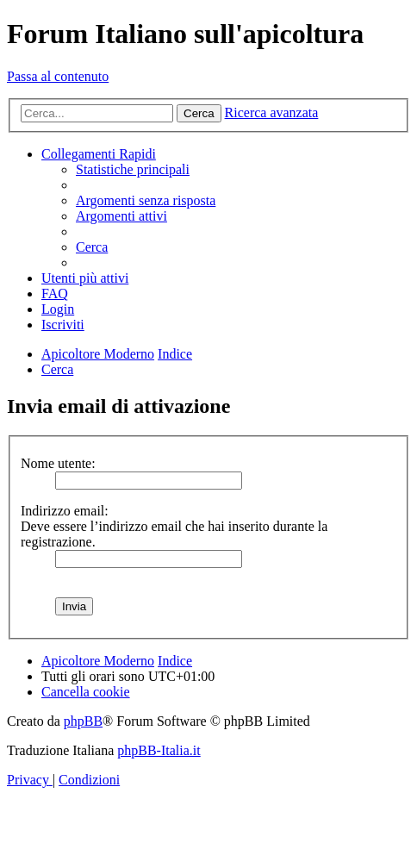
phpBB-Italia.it (159, 750)
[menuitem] (133, 169)
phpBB (83, 721)
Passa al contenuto (58, 76)
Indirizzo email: (65, 511)
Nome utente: (58, 463)
